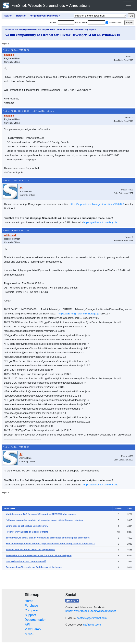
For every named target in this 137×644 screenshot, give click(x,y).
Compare (31, 610)
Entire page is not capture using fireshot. (27, 526)
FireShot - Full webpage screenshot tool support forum (30, 29)
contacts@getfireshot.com (92, 618)
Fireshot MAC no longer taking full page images (30, 549)
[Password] (97, 23)
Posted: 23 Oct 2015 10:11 (16, 181)
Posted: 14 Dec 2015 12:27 (16, 447)
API (27, 624)
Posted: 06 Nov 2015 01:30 (16, 231)
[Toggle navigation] (128, 6)
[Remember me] (107, 23)
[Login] (66, 23)
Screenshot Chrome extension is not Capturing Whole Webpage (39, 555)
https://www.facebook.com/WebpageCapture (91, 611)
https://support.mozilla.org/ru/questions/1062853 (97, 204)
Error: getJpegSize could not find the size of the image (34, 567)
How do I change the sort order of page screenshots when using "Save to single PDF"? (50, 544)
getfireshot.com (92, 625)
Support (30, 615)
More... (30, 634)
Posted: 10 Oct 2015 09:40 (16, 111)
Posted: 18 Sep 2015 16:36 (16, 50)
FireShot (47, 6)
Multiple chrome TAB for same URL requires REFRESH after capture (41, 514)
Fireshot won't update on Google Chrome (27, 532)
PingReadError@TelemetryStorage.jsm (79, 314)
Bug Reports (90, 29)
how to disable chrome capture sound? (26, 561)
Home (29, 601)
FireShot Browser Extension (70, 29)
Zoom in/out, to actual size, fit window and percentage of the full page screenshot (48, 538)
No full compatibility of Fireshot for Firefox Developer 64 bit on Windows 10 (62, 35)
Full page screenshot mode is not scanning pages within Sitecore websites (44, 520)
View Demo (33, 629)
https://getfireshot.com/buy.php (101, 222)
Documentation (36, 620)
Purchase (31, 606)
